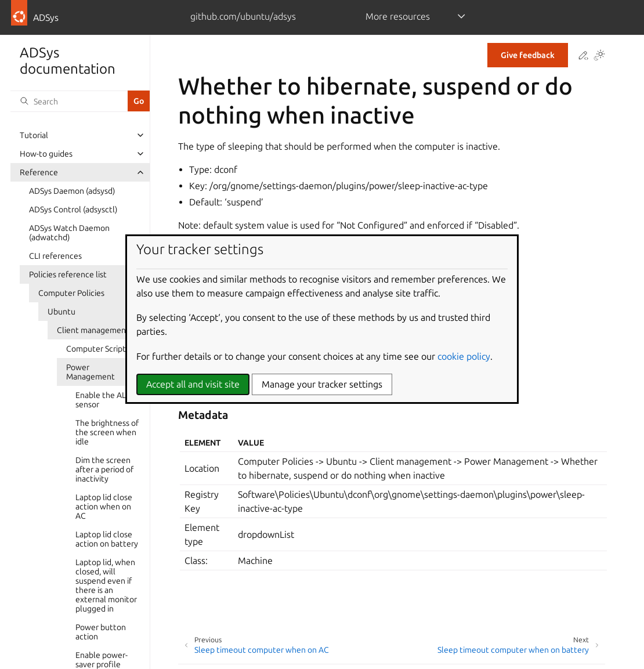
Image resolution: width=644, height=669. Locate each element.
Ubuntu (61, 312)
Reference (39, 172)
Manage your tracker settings (322, 384)
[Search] (69, 101)
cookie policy (464, 356)
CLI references (55, 256)
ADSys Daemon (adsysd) (72, 191)
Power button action (101, 632)
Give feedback (528, 55)
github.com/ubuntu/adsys (243, 16)
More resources (398, 16)
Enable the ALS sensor (103, 400)
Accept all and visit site (193, 384)
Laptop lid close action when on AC (104, 507)
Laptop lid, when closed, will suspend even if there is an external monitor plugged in (106, 585)
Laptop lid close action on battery (107, 539)
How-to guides (46, 154)
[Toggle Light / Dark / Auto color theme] (599, 56)
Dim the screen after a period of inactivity (104, 469)
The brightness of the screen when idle (107, 432)
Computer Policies (71, 293)
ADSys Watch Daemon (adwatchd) (69, 233)
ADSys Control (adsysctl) (73, 209)
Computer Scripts (98, 349)
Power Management (91, 372)
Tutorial (34, 135)
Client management (93, 330)
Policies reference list (68, 274)
